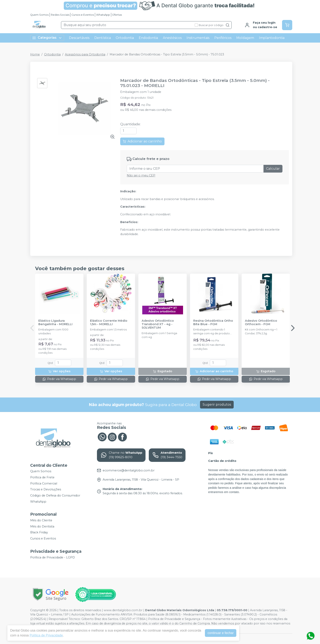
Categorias (47, 38)
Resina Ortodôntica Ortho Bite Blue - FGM (213, 323)
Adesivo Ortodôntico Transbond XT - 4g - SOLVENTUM (158, 324)
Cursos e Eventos (83, 15)
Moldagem (245, 38)
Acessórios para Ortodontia (85, 54)
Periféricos (223, 38)
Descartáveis (79, 38)
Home (35, 54)
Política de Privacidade (46, 635)
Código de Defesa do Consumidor (55, 495)
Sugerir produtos (217, 405)
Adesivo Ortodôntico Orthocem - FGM (261, 323)
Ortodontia (125, 38)
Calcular (273, 169)
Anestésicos (172, 38)
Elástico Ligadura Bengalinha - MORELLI (55, 323)
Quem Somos (39, 15)
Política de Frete (42, 477)
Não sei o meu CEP (141, 175)
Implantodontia (272, 38)
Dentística (103, 38)
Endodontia (148, 38)
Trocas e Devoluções (46, 490)
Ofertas (117, 15)
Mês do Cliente (41, 520)
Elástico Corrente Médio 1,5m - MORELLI (109, 323)
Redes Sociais (60, 15)
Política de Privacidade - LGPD (53, 557)
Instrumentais (198, 38)
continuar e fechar (221, 633)
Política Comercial (44, 483)
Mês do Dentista (42, 526)
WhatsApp (103, 15)
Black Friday (39, 533)
